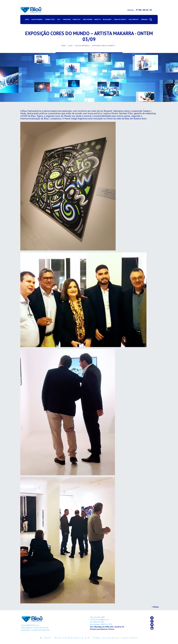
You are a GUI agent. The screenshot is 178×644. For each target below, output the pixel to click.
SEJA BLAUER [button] (107, 19)
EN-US (146, 10)
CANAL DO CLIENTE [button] (120, 19)
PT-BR (139, 10)
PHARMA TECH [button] (50, 19)
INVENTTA (98, 19)
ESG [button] (59, 19)
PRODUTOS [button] (76, 19)
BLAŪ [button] (27, 19)
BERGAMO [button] (144, 19)
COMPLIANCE (67, 19)
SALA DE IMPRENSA (82, 46)
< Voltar (155, 607)
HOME (63, 46)
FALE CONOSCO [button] (133, 19)
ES (151, 10)
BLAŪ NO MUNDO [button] (37, 19)
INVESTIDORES (88, 19)
